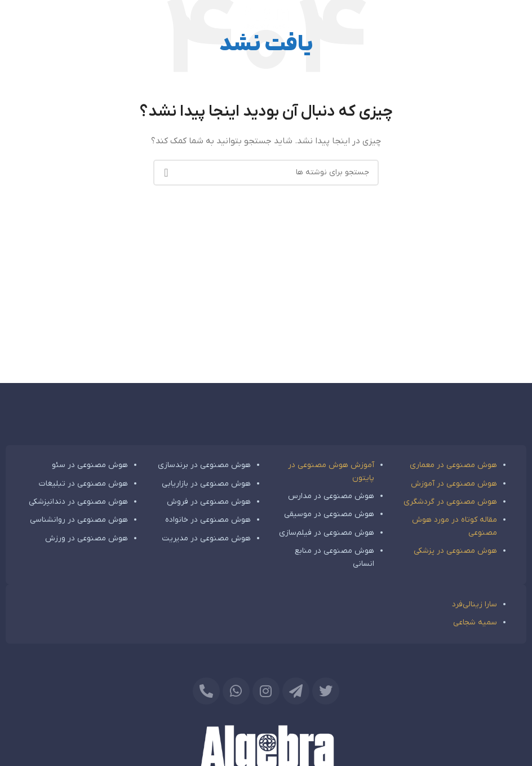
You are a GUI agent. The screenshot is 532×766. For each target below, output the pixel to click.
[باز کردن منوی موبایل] (514, 17)
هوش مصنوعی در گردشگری (450, 502)
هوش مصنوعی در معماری (453, 465)
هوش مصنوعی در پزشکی (455, 551)
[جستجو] (266, 173)
